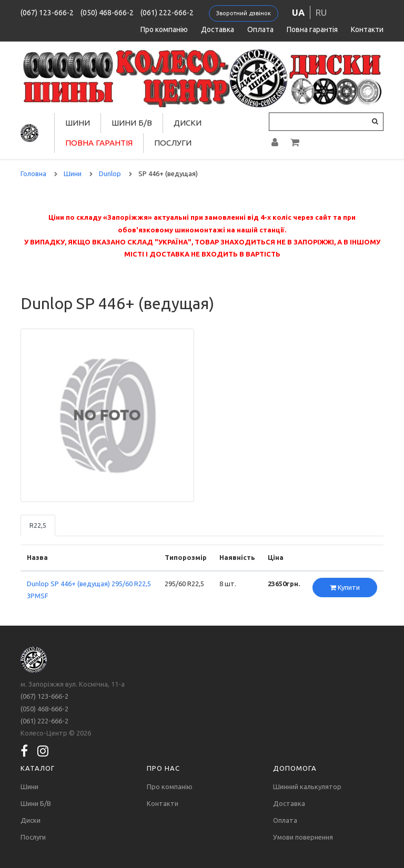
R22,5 (38, 525)
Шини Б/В (132, 123)
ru (321, 12)
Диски (188, 123)
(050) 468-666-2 (107, 13)
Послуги (173, 143)
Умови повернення (303, 837)
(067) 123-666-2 (47, 13)
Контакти (367, 29)
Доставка (218, 29)
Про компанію (164, 29)
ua (298, 12)
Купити (345, 587)
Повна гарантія (312, 29)
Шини (78, 123)
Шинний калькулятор (307, 787)
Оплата (260, 29)
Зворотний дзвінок (244, 13)
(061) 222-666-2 (167, 13)
